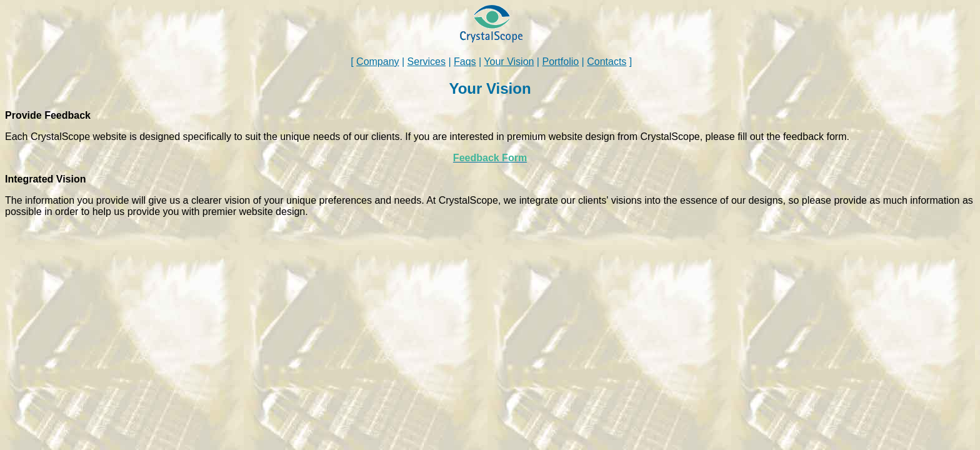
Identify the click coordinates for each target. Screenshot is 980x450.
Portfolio (560, 62)
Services (427, 62)
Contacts (607, 62)
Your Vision (509, 62)
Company (377, 62)
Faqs (465, 62)
